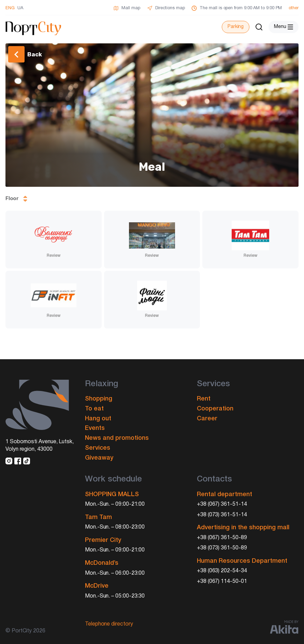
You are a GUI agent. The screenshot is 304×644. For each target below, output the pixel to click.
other (294, 8)
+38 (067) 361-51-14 (222, 504)
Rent (204, 399)
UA (20, 8)
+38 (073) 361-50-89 (222, 548)
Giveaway (99, 458)
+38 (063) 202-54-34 (222, 571)
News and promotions (117, 438)
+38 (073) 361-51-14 (222, 515)
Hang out (98, 419)
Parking (236, 27)
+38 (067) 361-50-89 (222, 538)
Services (98, 448)
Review (54, 256)
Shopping (99, 399)
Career (207, 419)
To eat (94, 409)
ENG (10, 8)
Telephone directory (109, 624)
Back (35, 54)
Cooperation (215, 409)
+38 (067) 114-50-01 (222, 582)
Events (95, 428)
